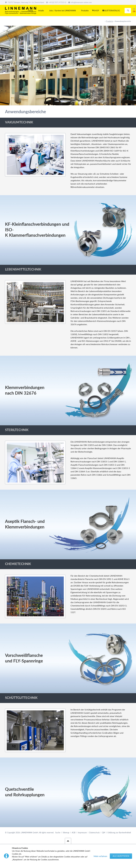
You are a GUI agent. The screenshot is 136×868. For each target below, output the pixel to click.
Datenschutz (94, 833)
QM (104, 833)
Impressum (82, 833)
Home (30, 11)
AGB (74, 833)
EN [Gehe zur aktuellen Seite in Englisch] (134, 11)
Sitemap (66, 833)
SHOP (96, 11)
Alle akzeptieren (121, 856)
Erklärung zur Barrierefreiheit (119, 833)
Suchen (128, 11)
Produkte (110, 21)
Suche (58, 833)
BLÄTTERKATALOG (112, 11)
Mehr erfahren (100, 856)
